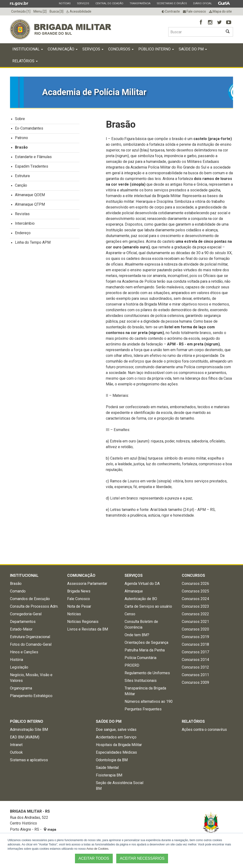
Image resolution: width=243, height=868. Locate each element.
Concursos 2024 (195, 599)
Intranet (16, 745)
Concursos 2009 (195, 682)
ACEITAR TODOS (94, 858)
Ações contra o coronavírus (204, 730)
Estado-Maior (21, 629)
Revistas (22, 214)
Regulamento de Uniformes (147, 673)
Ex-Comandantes (29, 128)
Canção (21, 185)
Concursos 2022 (195, 614)
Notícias (65, 3)
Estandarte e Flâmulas (33, 157)
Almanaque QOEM (30, 195)
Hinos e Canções (24, 652)
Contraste (171, 11)
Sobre (20, 119)
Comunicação (63, 49)
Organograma (21, 688)
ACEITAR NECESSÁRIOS (142, 858)
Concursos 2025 (195, 591)
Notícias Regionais (83, 622)
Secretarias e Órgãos (172, 3)
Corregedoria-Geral (26, 614)
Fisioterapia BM (109, 775)
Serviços (83, 3)
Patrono (21, 138)
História (16, 660)
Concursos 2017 (195, 652)
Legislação (19, 667)
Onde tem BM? (137, 635)
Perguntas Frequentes (143, 709)
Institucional (28, 49)
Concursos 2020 (195, 629)
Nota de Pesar (79, 606)
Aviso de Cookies (97, 849)
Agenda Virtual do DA (142, 584)
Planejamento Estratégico (31, 696)
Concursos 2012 (195, 667)
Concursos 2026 (195, 584)
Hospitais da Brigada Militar (119, 745)
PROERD (132, 665)
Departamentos (23, 622)
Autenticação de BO (141, 599)
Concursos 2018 (195, 644)
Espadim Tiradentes (32, 166)
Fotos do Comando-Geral (31, 644)
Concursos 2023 (195, 606)
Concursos (121, 49)
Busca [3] (56, 11)
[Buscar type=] (195, 32)
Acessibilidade (79, 11)
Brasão (21, 147)
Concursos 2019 (195, 637)
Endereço (23, 233)
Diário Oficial (202, 3)
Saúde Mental (107, 768)
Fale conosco (194, 11)
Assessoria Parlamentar (87, 584)
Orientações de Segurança (146, 643)
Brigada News (79, 591)
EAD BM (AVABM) (25, 737)
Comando (18, 591)
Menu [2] (40, 11)
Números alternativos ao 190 (149, 701)
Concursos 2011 (195, 675)
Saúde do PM (193, 49)
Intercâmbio (25, 223)
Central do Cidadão (109, 3)
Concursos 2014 (195, 660)
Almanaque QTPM (30, 204)
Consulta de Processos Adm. (34, 606)
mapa (50, 829)
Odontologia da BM (112, 760)
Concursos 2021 (195, 622)
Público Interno (156, 49)
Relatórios (25, 61)
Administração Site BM (29, 730)
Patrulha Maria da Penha (145, 650)
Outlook (16, 752)
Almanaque (134, 591)
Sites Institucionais (141, 681)
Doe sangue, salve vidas (116, 730)
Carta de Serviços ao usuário (148, 606)
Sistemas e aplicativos (29, 760)
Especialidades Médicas (116, 752)
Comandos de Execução (30, 599)
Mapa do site (220, 11)
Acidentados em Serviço (116, 737)
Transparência (140, 3)
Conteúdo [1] (21, 11)
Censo (130, 614)
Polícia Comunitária (140, 658)
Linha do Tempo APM (33, 242)
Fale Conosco (79, 599)
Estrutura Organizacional (30, 637)
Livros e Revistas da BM (88, 629)
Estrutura (22, 176)
